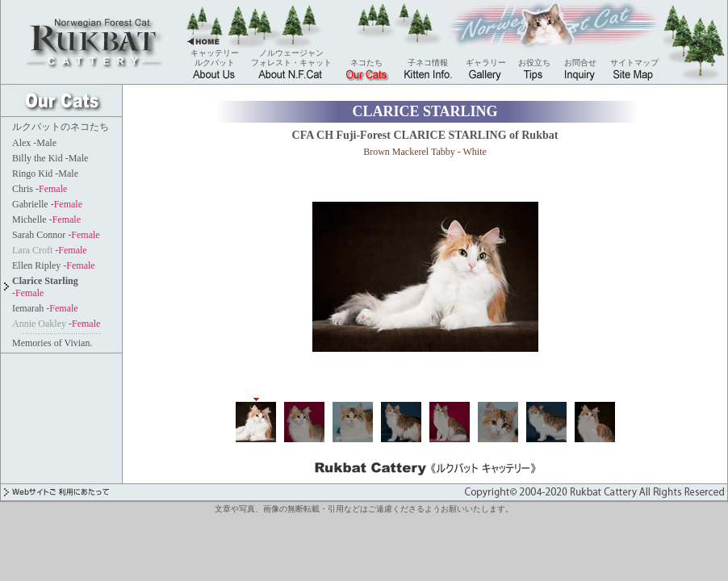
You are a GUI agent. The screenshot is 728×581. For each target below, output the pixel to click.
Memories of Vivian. (52, 343)
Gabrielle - (47, 204)
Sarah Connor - (56, 235)
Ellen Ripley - (54, 265)
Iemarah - (45, 308)
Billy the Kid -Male (50, 158)
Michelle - (46, 219)
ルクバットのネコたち (61, 127)
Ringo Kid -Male (45, 173)
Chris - (40, 189)
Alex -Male (34, 143)
